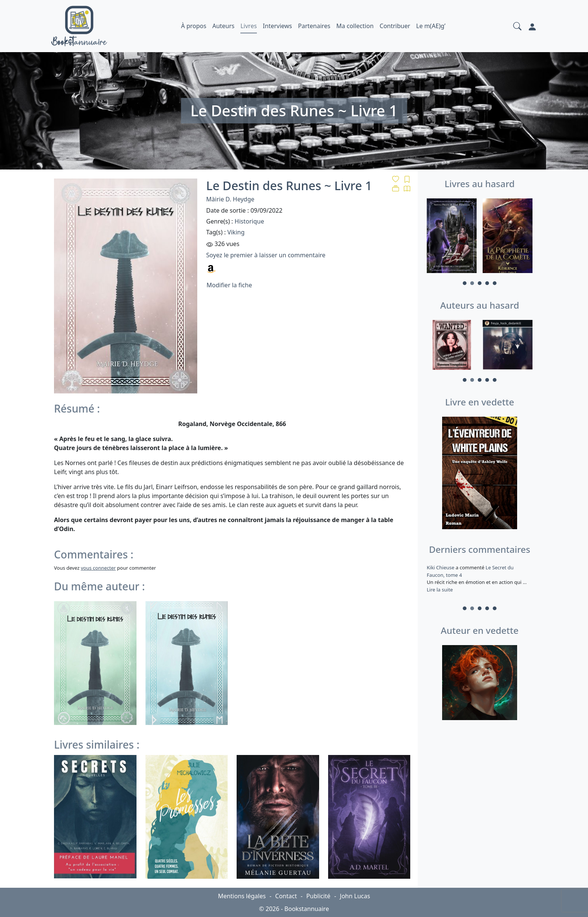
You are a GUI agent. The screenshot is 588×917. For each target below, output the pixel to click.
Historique (250, 221)
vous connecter (98, 568)
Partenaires (314, 26)
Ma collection (355, 26)
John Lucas (355, 896)
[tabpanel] (452, 237)
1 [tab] (465, 283)
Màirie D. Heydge (230, 199)
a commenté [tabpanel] (480, 582)
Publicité (318, 896)
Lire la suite (440, 597)
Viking (236, 232)
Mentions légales (242, 896)
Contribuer (395, 26)
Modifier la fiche (229, 285)
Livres (249, 26)
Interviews (277, 26)
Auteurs (223, 26)
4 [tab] (487, 283)
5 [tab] (495, 283)
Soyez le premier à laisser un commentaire (266, 255)
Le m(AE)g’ (431, 26)
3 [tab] (480, 283)
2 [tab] (472, 283)
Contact (286, 896)
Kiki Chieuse (441, 567)
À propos (194, 26)
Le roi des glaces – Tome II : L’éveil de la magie (477, 571)
